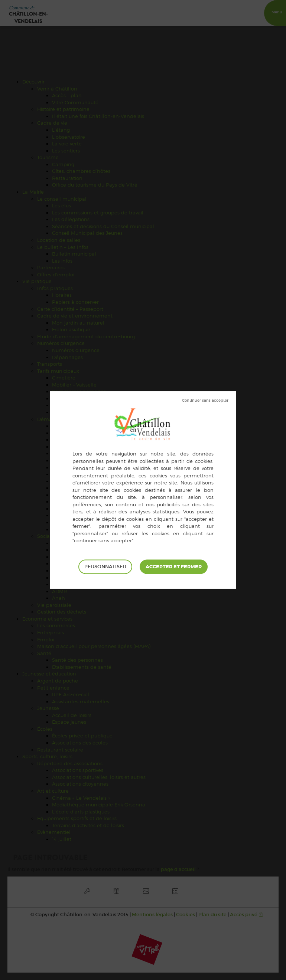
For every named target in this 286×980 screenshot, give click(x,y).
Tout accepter (174, 567)
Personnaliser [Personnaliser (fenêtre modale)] (105, 567)
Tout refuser (205, 401)
